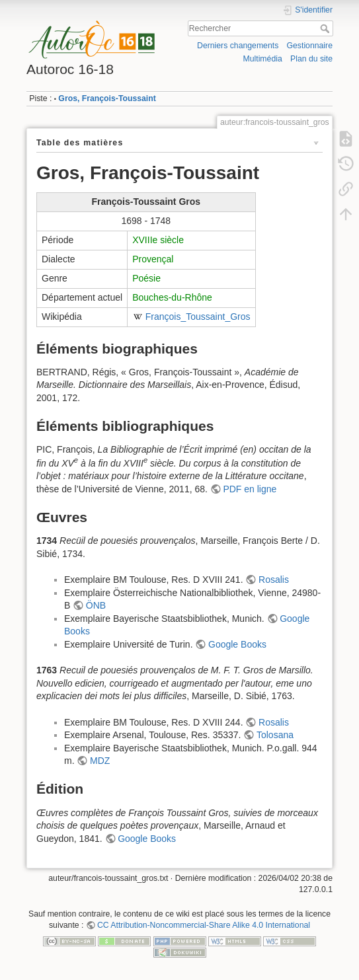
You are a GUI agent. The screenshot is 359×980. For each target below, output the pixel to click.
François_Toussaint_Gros (198, 317)
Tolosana (275, 735)
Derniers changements (238, 46)
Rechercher (326, 28)
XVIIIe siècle (158, 240)
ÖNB (96, 605)
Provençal (153, 259)
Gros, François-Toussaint (107, 98)
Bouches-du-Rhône (172, 297)
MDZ (100, 761)
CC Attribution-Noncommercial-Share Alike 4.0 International (204, 925)
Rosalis (274, 580)
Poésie (146, 278)
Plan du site (311, 59)
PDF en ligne (250, 489)
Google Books (237, 644)
